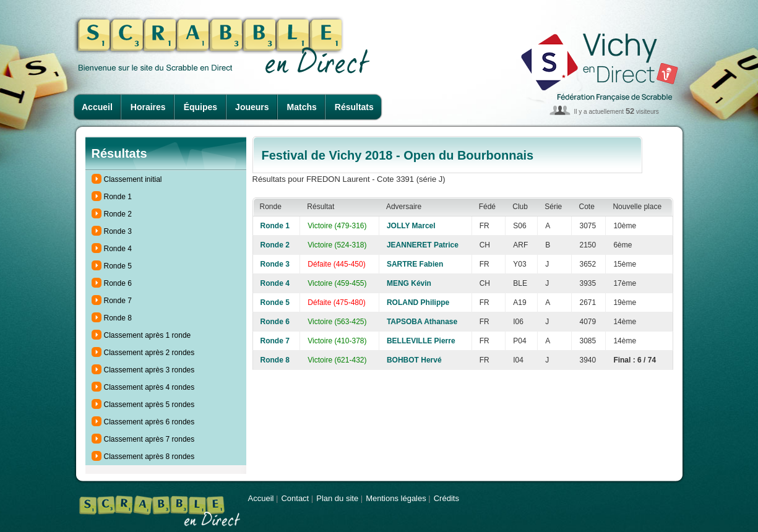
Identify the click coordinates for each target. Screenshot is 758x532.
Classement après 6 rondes (149, 422)
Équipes (200, 107)
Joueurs (252, 107)
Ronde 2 (118, 214)
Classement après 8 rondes (149, 457)
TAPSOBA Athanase (422, 322)
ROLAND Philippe (418, 302)
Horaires (148, 107)
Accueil (97, 107)
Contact (295, 498)
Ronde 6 (118, 283)
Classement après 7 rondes (149, 439)
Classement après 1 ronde (148, 335)
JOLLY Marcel (411, 226)
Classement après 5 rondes (149, 405)
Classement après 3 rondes (149, 370)
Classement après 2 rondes (149, 353)
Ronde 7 (118, 301)
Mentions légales (396, 498)
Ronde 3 (118, 231)
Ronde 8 (118, 318)
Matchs (302, 107)
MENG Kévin (409, 283)
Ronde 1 (118, 197)
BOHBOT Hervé (414, 360)
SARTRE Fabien (415, 264)
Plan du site (337, 498)
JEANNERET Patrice (423, 245)
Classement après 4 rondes (149, 387)
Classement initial (133, 179)
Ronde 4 (118, 249)
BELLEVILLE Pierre (421, 341)
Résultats (354, 107)
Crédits (446, 498)
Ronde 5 (118, 266)
